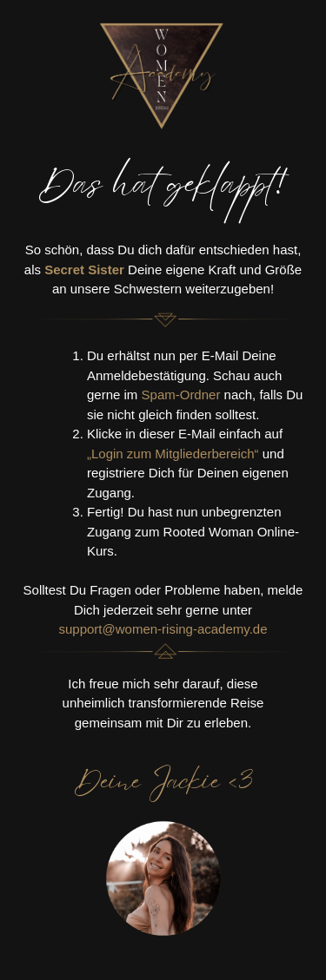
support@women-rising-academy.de (163, 629)
